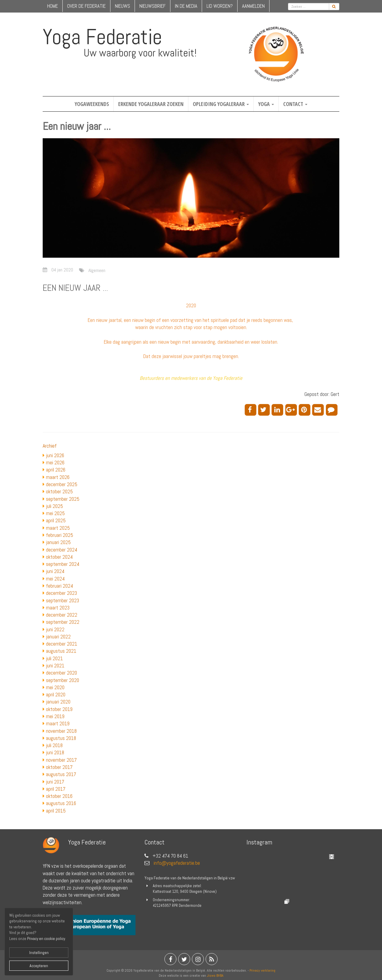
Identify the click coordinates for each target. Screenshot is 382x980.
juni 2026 (55, 455)
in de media (186, 6)
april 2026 (56, 470)
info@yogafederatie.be (177, 863)
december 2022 (62, 615)
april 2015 (56, 811)
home (53, 6)
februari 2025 (60, 535)
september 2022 (63, 622)
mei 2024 (55, 579)
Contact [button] (295, 104)
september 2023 (63, 600)
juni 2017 (55, 782)
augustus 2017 (61, 774)
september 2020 (63, 680)
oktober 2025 (59, 491)
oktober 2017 (59, 767)
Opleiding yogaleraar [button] (221, 104)
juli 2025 (54, 506)
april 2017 (56, 789)
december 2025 (62, 484)
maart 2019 (58, 724)
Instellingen (39, 953)
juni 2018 (55, 752)
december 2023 (61, 593)
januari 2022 (58, 637)
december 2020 (61, 673)
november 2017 (61, 760)
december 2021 (62, 644)
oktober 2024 (59, 557)
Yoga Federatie (102, 37)
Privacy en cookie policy (46, 939)
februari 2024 (60, 586)
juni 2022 (55, 629)
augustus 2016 (61, 803)
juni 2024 (55, 571)
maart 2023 (58, 608)
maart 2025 (58, 528)
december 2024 (62, 550)
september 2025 (63, 499)
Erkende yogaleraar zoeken (151, 104)
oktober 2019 (59, 709)
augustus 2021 (61, 651)
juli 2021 (54, 658)
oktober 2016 (59, 796)
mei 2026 (55, 463)
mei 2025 (55, 513)
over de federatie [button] (86, 6)
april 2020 (56, 695)
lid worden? (220, 6)
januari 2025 (58, 542)
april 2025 (56, 520)
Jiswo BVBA (215, 976)
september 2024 (63, 564)
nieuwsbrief (153, 6)
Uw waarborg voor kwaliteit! (140, 53)
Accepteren (39, 966)
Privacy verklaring (262, 970)
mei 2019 (55, 716)
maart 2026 (58, 477)
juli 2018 (54, 745)
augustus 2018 (61, 738)
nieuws (123, 6)
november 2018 (61, 731)
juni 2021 (55, 666)
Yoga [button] (266, 104)
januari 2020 (58, 702)
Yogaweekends (92, 104)
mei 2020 (55, 687)
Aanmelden (253, 6)
